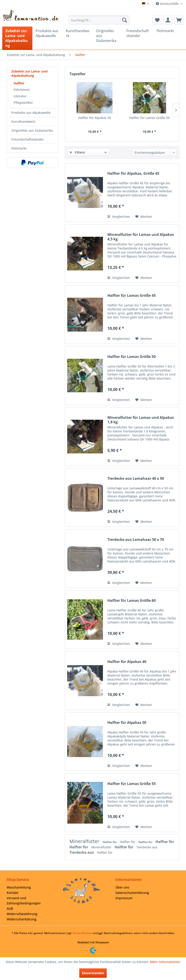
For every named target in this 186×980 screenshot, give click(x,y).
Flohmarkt (19, 148)
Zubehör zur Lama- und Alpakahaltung (29, 73)
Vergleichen (119, 217)
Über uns (122, 887)
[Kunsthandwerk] (78, 33)
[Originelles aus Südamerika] (108, 36)
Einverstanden (93, 973)
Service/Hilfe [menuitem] (168, 4)
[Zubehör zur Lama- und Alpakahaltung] (17, 38)
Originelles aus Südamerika (32, 130)
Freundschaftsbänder (28, 139)
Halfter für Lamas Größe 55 (132, 784)
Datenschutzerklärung (132, 893)
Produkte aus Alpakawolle (31, 113)
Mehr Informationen (165, 962)
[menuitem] (99, 20)
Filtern (77, 152)
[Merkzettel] (157, 20)
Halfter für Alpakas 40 (127, 662)
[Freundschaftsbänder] (138, 33)
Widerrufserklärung (22, 919)
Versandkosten (82, 933)
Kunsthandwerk (23, 121)
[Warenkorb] (179, 20)
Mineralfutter (85, 841)
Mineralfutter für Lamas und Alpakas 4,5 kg (141, 237)
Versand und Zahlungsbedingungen (24, 901)
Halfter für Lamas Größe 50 (149, 118)
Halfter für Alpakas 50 (95, 118)
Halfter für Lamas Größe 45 (132, 296)
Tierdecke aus (147, 847)
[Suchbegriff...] (99, 20)
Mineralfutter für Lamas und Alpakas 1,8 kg (141, 420)
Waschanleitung (19, 887)
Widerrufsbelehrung (22, 914)
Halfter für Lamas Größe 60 (132, 601)
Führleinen (22, 90)
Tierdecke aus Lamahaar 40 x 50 (136, 479)
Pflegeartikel (23, 103)
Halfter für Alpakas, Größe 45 (133, 173)
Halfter (19, 83)
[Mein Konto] (168, 20)
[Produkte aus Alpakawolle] (47, 33)
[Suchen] (125, 20)
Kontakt (13, 893)
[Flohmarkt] (168, 31)
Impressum (124, 898)
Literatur (20, 96)
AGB (10, 908)
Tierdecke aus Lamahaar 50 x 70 (136, 540)
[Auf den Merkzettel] (144, 217)
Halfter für (110, 842)
